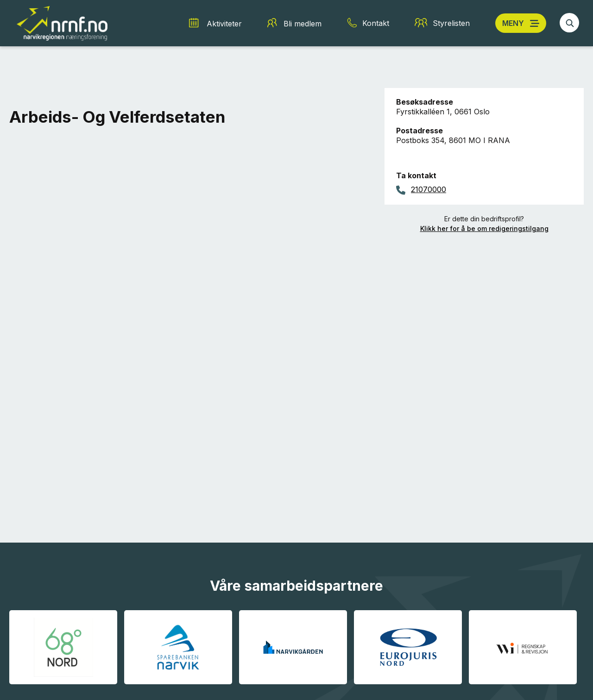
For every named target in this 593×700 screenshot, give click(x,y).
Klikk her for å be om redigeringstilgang (484, 228)
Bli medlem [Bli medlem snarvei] (303, 24)
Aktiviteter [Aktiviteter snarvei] (224, 24)
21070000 (429, 189)
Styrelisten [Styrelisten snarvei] (451, 23)
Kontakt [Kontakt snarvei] (376, 23)
